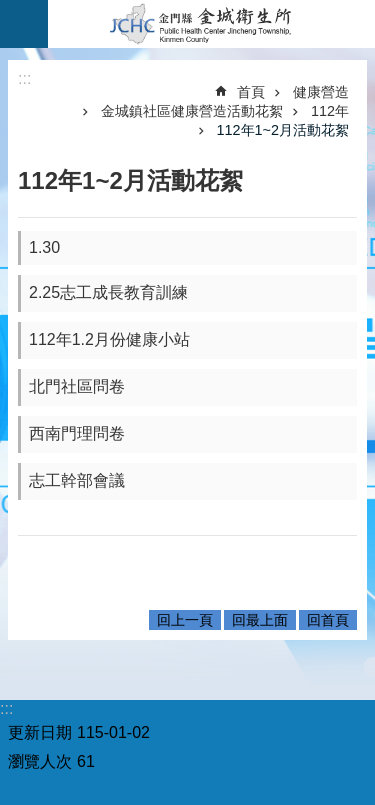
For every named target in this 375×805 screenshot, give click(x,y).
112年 (330, 111)
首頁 (251, 92)
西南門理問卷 (77, 433)
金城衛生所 (211, 24)
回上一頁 (185, 620)
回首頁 (328, 620)
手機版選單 (24, 24)
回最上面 (260, 620)
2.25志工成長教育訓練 (108, 292)
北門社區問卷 (77, 386)
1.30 (44, 247)
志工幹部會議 (77, 480)
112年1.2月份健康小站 (109, 339)
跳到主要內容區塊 (10, 10)
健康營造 (321, 92)
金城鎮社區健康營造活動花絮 (192, 111)
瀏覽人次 (40, 761)
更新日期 (40, 732)
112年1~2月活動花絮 (283, 130)
